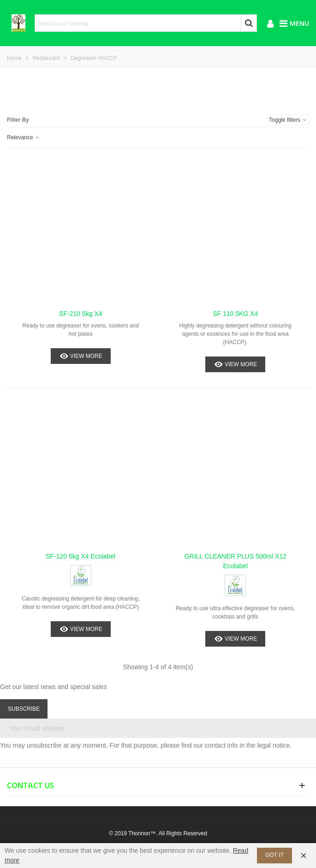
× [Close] (304, 855)
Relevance (24, 137)
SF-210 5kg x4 (80, 314)
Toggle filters (288, 120)
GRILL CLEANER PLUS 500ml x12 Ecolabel (236, 561)
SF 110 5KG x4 (235, 314)
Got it (274, 855)
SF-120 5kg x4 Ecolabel (80, 556)
